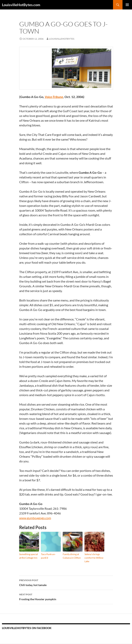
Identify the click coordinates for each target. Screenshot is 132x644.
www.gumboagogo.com (35, 518)
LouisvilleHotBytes (62, 39)
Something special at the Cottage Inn (28, 556)
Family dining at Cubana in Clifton (72, 556)
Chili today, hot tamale (66, 582)
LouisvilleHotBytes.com (21, 5)
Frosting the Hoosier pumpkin (66, 596)
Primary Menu (127, 5)
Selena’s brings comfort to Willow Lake (94, 558)
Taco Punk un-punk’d (48, 556)
